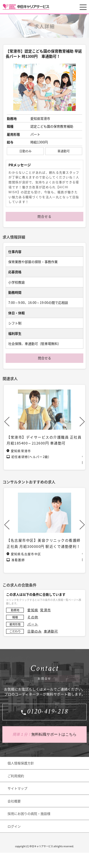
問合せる (44, 216)
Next (82, 422)
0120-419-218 (48, 712)
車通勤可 (51, 631)
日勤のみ (34, 631)
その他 (33, 617)
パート (33, 624)
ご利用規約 (16, 776)
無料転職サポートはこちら (44, 734)
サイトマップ (17, 788)
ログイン (14, 826)
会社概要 (14, 801)
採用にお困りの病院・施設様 (29, 813)
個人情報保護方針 (21, 763)
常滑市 (45, 610)
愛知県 (33, 610)
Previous (7, 422)
